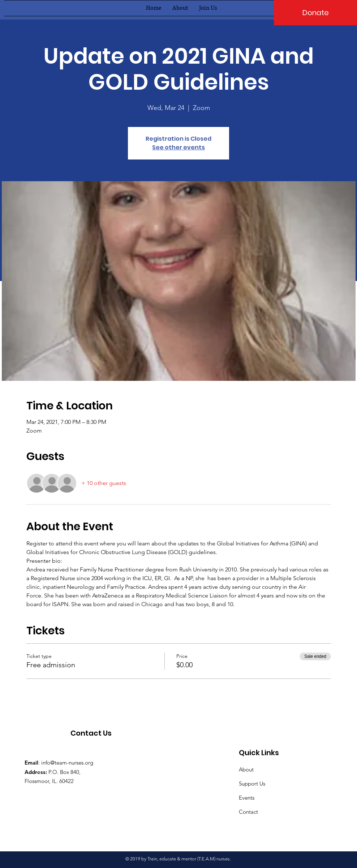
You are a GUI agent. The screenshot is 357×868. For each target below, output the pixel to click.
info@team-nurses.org (67, 763)
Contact (248, 812)
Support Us (252, 784)
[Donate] (315, 13)
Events (247, 798)
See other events (178, 147)
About (246, 769)
